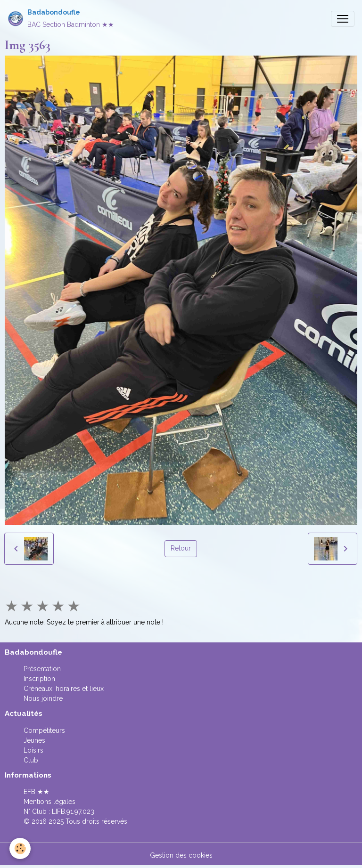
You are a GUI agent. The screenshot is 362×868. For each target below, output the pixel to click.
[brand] (61, 19)
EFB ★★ (37, 792)
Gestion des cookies (181, 855)
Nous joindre (43, 698)
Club (31, 760)
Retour (181, 548)
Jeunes (34, 740)
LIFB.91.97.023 (73, 811)
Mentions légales (49, 802)
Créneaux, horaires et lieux (64, 689)
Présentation (42, 669)
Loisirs (33, 750)
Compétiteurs (44, 730)
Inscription (39, 679)
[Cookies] (20, 848)
